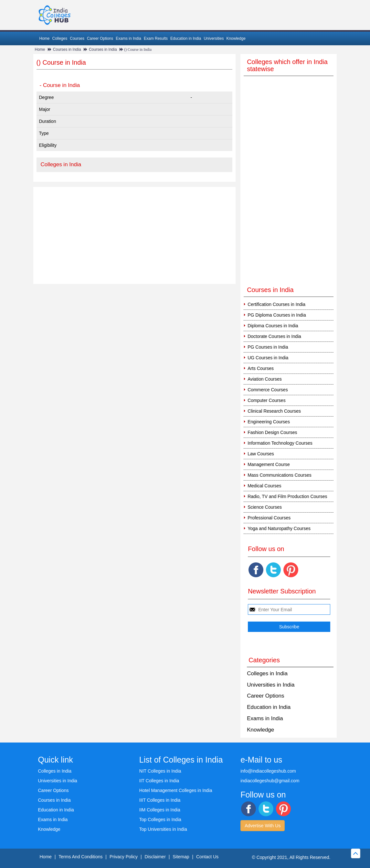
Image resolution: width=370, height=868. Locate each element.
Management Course (269, 464)
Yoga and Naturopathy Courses (279, 528)
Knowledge (236, 38)
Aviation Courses (265, 379)
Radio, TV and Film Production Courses (287, 496)
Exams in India (128, 38)
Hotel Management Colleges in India (176, 790)
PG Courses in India (268, 347)
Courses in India (67, 49)
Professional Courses (269, 518)
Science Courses (265, 507)
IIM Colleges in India (160, 810)
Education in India (186, 38)
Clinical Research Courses (274, 411)
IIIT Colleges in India (160, 800)
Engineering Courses (269, 422)
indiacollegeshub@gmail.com (270, 781)
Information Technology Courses (280, 443)
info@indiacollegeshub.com (268, 771)
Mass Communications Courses (280, 475)
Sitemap (181, 857)
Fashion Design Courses (272, 432)
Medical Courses (264, 486)
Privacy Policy (124, 857)
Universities (214, 38)
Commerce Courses (268, 390)
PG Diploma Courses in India (277, 315)
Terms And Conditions (80, 857)
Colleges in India (61, 164)
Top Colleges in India (160, 819)
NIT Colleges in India (160, 771)
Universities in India (271, 685)
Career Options (100, 38)
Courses (77, 38)
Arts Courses (261, 368)
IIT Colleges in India (159, 781)
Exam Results (156, 38)
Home (45, 38)
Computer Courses (267, 400)
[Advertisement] (135, 235)
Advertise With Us (263, 826)
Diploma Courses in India (273, 326)
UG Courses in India (268, 358)
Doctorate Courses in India (274, 336)
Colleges (60, 38)
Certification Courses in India (276, 304)
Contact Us (207, 857)
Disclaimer (155, 857)
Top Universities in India (163, 829)
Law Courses (261, 454)
